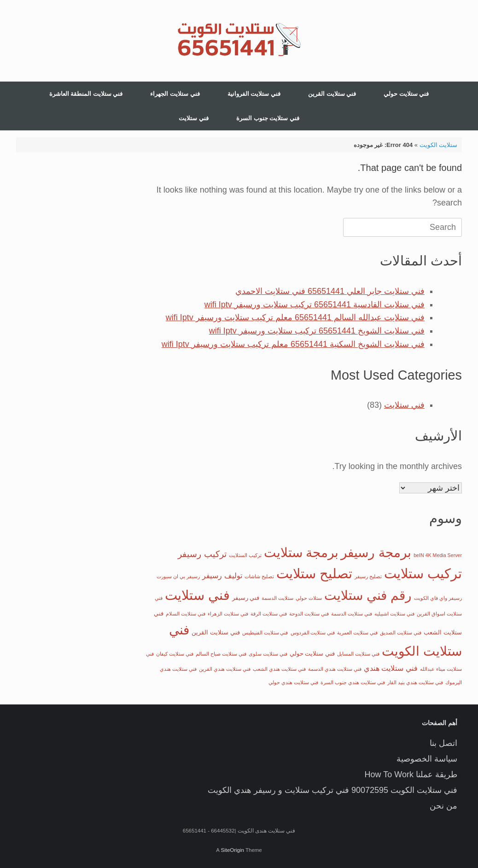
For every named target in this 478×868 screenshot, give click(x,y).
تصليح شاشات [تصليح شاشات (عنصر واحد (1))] (259, 576)
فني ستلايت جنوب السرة (268, 118)
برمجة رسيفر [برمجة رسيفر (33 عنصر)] (376, 552)
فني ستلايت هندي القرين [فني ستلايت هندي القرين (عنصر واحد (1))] (225, 669)
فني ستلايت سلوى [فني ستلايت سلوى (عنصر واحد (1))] (268, 654)
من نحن (443, 806)
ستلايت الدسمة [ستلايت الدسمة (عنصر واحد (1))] (277, 598)
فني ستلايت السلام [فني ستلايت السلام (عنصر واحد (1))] (186, 614)
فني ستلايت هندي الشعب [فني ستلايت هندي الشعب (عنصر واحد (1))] (279, 669)
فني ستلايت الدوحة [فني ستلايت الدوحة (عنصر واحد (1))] (309, 614)
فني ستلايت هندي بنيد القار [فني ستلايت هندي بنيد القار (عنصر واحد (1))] (415, 682)
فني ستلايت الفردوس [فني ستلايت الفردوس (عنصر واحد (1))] (313, 633)
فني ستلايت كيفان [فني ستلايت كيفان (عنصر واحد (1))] (175, 654)
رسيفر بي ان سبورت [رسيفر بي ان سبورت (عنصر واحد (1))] (178, 576)
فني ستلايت (194, 118)
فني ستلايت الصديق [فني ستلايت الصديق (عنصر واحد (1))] (401, 633)
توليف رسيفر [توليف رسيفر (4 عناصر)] (222, 575)
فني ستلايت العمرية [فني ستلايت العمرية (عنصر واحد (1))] (357, 633)
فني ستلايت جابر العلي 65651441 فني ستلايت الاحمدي (330, 291)
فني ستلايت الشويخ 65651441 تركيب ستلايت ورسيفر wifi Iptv (317, 331)
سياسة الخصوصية (427, 759)
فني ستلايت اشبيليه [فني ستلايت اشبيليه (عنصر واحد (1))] (394, 614)
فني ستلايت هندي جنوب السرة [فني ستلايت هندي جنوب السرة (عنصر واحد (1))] (353, 682)
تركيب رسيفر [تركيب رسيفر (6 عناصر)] (202, 554)
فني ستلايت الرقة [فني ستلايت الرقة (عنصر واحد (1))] (269, 614)
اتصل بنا (443, 743)
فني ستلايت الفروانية (254, 94)
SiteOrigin (232, 850)
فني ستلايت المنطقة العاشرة (86, 94)
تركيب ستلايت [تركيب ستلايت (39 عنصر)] (423, 573)
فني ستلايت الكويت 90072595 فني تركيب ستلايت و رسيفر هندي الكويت (332, 790)
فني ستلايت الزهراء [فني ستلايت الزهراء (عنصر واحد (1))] (228, 614)
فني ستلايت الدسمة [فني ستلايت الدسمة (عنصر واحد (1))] (352, 614)
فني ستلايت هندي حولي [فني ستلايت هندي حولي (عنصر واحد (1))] (293, 682)
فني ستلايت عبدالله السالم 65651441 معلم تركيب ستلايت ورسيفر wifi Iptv (295, 317)
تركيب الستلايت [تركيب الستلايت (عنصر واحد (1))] (245, 555)
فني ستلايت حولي (406, 94)
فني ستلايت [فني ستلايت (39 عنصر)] (197, 595)
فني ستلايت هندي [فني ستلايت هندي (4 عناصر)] (391, 668)
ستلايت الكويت (439, 145)
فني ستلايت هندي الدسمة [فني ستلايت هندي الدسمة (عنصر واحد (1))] (335, 669)
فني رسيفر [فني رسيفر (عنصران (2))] (246, 598)
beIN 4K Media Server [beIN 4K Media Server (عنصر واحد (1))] (438, 555)
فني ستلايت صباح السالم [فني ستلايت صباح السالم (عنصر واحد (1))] (221, 654)
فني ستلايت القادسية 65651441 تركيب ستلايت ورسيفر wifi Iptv (315, 305)
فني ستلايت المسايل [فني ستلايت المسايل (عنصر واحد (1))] (358, 654)
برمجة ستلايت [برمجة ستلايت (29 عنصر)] (301, 553)
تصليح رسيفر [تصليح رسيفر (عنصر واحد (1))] (368, 576)
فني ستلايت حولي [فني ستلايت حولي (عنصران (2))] (312, 654)
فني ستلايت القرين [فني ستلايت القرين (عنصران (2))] (216, 632)
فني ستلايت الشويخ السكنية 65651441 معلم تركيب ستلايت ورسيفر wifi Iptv (293, 344)
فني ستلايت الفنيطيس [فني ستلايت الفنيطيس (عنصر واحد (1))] (265, 633)
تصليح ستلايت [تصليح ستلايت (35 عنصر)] (314, 574)
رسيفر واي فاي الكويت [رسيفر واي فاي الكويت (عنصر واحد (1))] (438, 598)
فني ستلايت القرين (332, 94)
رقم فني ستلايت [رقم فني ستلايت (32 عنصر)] (368, 595)
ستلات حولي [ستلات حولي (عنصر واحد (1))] (309, 598)
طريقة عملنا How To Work (411, 774)
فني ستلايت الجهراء (175, 94)
